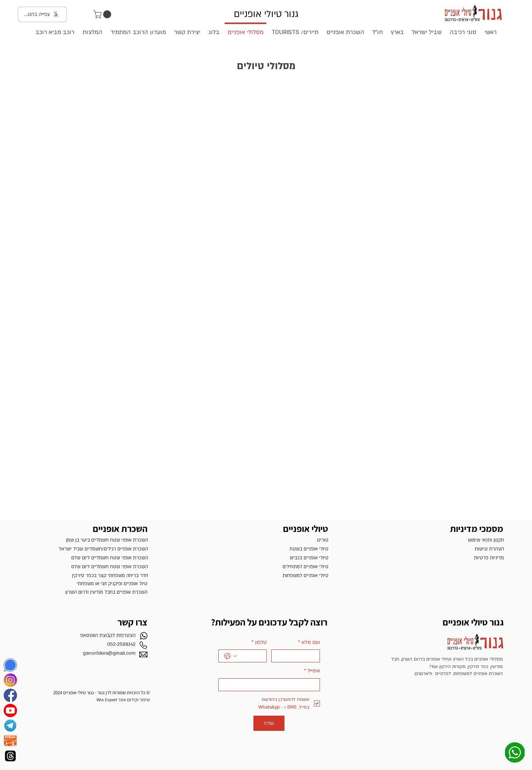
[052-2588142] (86, 644)
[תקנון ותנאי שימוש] (444, 540)
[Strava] (10, 741)
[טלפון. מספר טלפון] (250, 656)
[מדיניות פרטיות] (444, 558)
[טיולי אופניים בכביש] (269, 558)
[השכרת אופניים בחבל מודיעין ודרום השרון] (88, 592)
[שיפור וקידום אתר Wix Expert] (90, 700)
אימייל (312, 671)
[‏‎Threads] (10, 756)
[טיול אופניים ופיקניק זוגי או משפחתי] (88, 584)
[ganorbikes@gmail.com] (86, 653)
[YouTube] (10, 710)
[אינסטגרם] (10, 680)
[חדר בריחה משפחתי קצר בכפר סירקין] (88, 576)
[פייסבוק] (10, 695)
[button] (103, 14)
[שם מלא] (298, 656)
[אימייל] (271, 685)
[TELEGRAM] (10, 726)
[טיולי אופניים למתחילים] (269, 567)
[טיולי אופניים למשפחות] (269, 576)
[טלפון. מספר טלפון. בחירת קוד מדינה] (231, 656)
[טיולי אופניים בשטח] (269, 549)
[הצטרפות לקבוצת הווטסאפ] (86, 635)
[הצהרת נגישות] (444, 549)
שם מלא (309, 642)
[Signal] (10, 665)
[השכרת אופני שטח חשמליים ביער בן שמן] (88, 540)
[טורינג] (269, 540)
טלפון (259, 642)
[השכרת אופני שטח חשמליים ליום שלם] (88, 558)
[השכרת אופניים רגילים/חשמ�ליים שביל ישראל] (87, 549)
